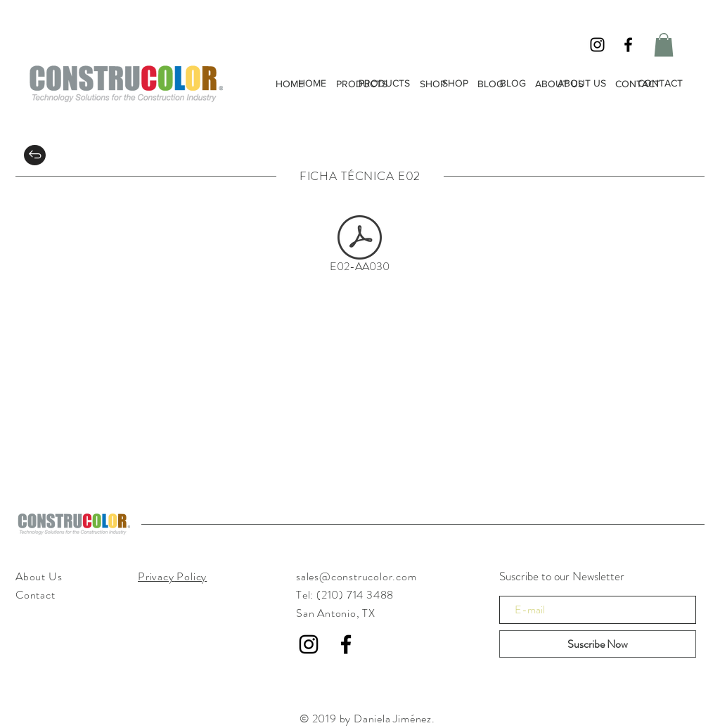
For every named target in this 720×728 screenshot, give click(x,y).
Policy (191, 576)
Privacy (156, 576)
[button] (664, 45)
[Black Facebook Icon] (628, 45)
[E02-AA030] (360, 247)
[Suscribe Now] (598, 644)
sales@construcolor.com (356, 576)
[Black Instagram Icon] (597, 45)
